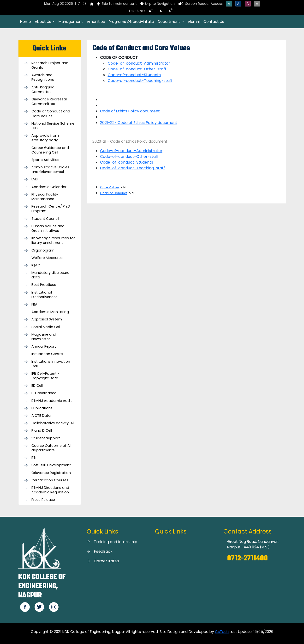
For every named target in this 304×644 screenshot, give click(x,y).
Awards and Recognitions (43, 77)
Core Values (110, 187)
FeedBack (103, 551)
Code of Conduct (113, 193)
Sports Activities (45, 160)
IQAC (36, 265)
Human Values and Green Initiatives (48, 228)
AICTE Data (41, 416)
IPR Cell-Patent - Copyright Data (45, 376)
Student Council (45, 219)
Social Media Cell (46, 327)
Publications (42, 408)
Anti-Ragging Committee (43, 90)
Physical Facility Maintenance (45, 197)
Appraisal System (47, 319)
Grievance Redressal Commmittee (49, 102)
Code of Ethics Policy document (130, 111)
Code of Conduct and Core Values (51, 114)
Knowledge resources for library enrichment (53, 240)
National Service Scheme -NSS (53, 126)
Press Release (43, 500)
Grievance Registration (51, 473)
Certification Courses (50, 480)
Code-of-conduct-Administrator (139, 63)
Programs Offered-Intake (131, 21)
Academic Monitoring (50, 312)
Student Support (46, 438)
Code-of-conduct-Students (134, 75)
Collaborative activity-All (53, 423)
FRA (34, 304)
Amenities (96, 21)
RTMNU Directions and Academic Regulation (50, 490)
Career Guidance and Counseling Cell (50, 150)
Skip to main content (119, 4)
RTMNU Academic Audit (52, 401)
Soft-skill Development (51, 465)
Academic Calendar (49, 187)
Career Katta (106, 561)
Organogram (43, 250)
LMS (35, 179)
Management (71, 21)
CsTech (222, 632)
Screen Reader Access (204, 4)
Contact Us (214, 21)
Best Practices (44, 285)
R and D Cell (42, 431)
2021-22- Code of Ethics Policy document (139, 123)
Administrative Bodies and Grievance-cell (50, 170)
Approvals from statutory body (45, 138)
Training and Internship (116, 542)
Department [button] (170, 21)
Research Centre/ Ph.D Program (51, 209)
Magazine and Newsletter (44, 337)
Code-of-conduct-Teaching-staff (140, 81)
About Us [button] (43, 21)
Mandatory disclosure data (50, 275)
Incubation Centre (47, 354)
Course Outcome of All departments (51, 448)
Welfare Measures (47, 258)
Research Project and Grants (50, 65)
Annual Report (44, 347)
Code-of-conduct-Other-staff (137, 69)
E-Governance (44, 393)
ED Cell (37, 386)
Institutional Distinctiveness (44, 295)
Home (26, 21)
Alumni (194, 21)
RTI (34, 458)
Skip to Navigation (160, 4)
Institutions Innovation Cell (51, 364)
